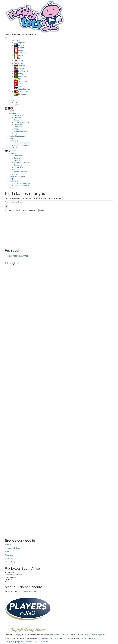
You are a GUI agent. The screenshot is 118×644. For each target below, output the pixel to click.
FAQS (16, 129)
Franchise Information (22, 143)
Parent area (14, 100)
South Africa (23, 76)
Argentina (22, 43)
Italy (20, 58)
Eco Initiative (19, 127)
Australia (21, 45)
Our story (17, 118)
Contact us (13, 147)
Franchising (14, 141)
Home (12, 111)
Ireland (21, 55)
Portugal (21, 74)
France (21, 50)
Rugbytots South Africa (18, 256)
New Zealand (23, 71)
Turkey (21, 84)
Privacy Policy (10, 562)
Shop (11, 138)
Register (17, 105)
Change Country (15, 40)
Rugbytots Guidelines (24, 642)
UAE (20, 86)
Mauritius (22, 66)
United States (23, 92)
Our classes (18, 115)
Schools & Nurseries (21, 122)
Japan (21, 61)
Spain (20, 79)
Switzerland (22, 81)
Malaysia (22, 68)
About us (13, 113)
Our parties (18, 125)
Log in (16, 103)
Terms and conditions (40, 642)
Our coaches (19, 120)
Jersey (21, 63)
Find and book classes (17, 136)
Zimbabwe (22, 94)
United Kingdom (24, 89)
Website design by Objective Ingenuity (91, 635)
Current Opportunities (22, 145)
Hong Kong (22, 53)
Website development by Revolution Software (60, 635)
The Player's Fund (21, 131)
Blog (16, 134)
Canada (21, 48)
